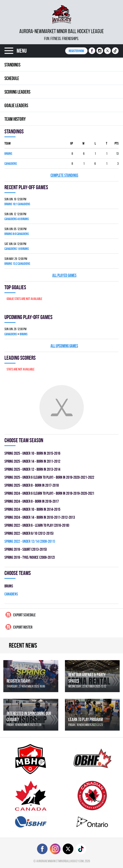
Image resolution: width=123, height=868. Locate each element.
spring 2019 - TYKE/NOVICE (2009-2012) (30, 557)
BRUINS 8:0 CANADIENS (17, 234)
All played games (64, 275)
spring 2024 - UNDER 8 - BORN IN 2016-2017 (32, 501)
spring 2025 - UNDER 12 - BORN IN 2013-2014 (32, 469)
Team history (15, 119)
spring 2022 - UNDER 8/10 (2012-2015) (29, 533)
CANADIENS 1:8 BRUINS (17, 249)
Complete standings (64, 175)
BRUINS (8, 154)
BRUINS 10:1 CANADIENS (17, 204)
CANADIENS (11, 164)
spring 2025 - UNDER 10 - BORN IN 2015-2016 (32, 453)
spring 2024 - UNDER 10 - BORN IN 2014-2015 (32, 509)
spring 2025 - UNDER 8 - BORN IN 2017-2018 (32, 485)
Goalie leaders (16, 105)
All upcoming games (64, 346)
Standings (12, 65)
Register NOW (76, 51)
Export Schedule (21, 615)
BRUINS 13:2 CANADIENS (17, 264)
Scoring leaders (17, 92)
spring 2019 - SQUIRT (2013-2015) (26, 549)
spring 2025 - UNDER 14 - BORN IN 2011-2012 (32, 461)
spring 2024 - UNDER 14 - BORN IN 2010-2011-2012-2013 (40, 517)
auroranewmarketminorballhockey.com (60, 861)
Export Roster (19, 627)
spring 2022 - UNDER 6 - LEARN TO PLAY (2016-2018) (37, 525)
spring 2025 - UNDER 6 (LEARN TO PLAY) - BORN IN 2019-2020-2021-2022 (49, 477)
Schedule (12, 78)
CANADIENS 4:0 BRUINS (17, 219)
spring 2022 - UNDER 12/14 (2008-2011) (30, 541)
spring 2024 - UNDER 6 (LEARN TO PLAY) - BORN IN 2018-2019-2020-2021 (49, 493)
